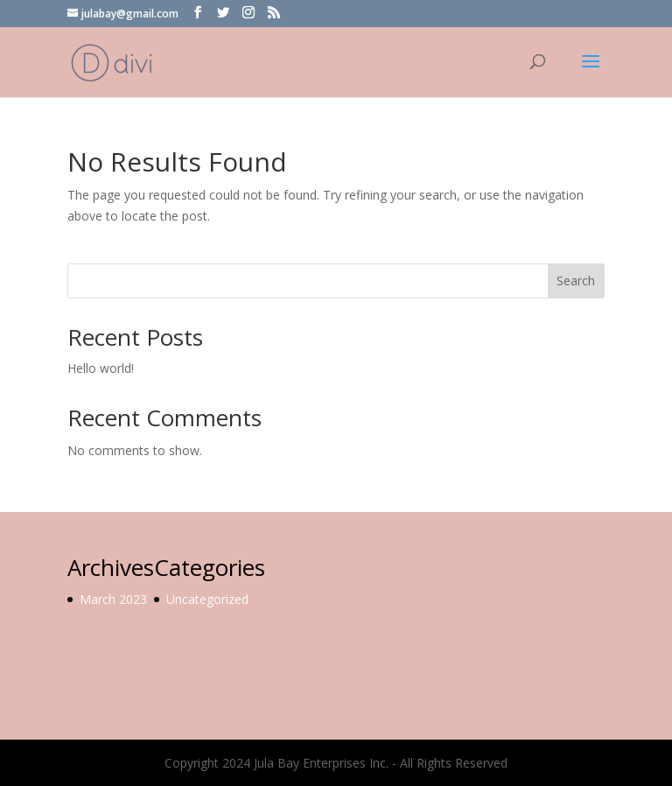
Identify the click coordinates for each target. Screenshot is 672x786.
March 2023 (113, 599)
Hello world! (101, 368)
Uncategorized (207, 599)
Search (576, 281)
